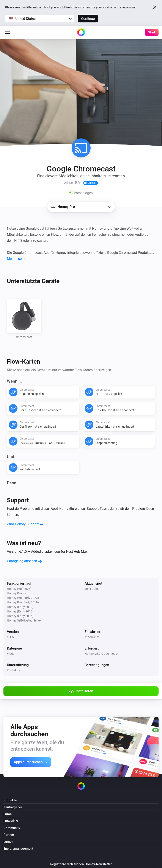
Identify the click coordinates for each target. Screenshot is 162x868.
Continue (88, 19)
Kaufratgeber (13, 807)
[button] (40, 19)
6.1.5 (10, 637)
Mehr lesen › (16, 259)
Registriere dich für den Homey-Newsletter (81, 864)
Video (11, 654)
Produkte (10, 800)
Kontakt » (13, 670)
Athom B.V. (92, 637)
